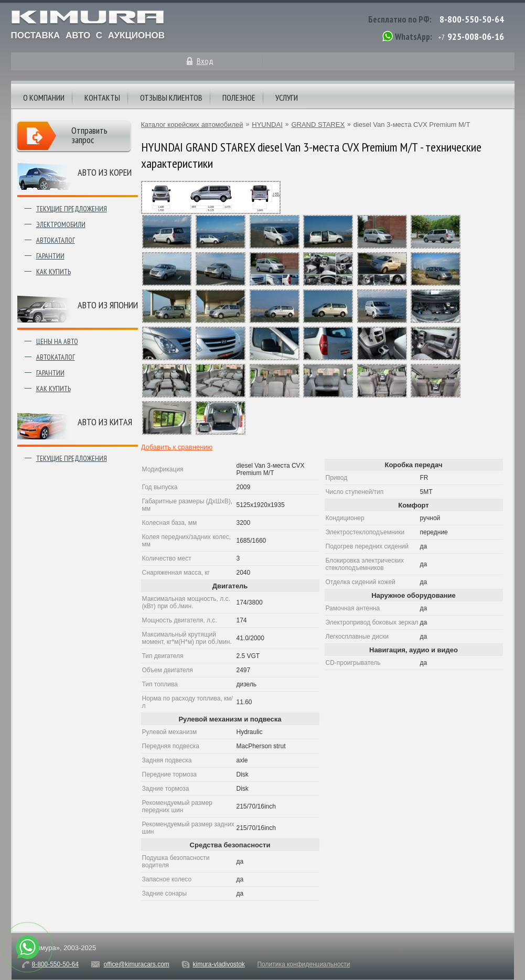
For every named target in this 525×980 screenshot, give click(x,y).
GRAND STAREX (318, 125)
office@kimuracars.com (137, 964)
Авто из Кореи (105, 172)
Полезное (239, 98)
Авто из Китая (105, 422)
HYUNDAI (267, 125)
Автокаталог (56, 240)
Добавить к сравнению (177, 447)
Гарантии (50, 256)
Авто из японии (108, 305)
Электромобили (61, 224)
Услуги (287, 98)
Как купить (53, 272)
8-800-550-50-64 (472, 19)
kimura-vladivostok (218, 964)
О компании (44, 98)
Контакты (102, 98)
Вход (205, 61)
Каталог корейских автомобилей (192, 125)
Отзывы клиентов (171, 98)
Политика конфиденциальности (303, 964)
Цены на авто (57, 341)
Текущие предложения (72, 209)
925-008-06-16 (476, 36)
